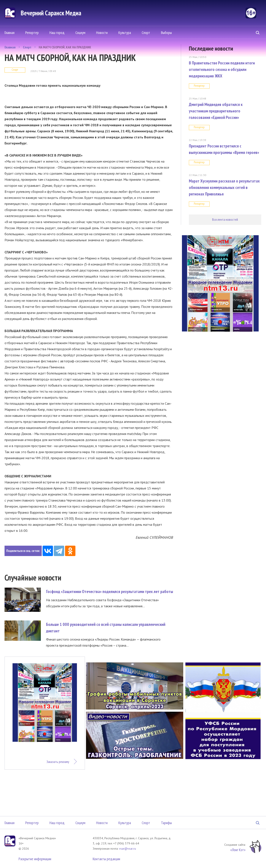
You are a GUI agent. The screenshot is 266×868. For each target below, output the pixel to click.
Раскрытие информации (35, 859)
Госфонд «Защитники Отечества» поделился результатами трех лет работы (110, 591)
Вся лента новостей (225, 219)
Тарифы (166, 823)
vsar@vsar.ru (127, 849)
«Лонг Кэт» (238, 850)
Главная (10, 33)
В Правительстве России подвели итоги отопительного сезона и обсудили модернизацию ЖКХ (222, 69)
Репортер (32, 33)
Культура (125, 33)
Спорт (146, 33)
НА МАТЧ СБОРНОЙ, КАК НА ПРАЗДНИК (65, 47)
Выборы (166, 33)
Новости (102, 33)
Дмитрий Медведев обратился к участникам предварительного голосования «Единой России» (216, 111)
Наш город (57, 33)
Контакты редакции (106, 859)
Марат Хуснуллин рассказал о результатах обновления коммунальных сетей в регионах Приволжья (224, 187)
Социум (80, 33)
